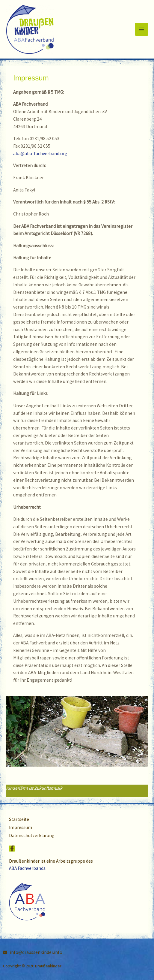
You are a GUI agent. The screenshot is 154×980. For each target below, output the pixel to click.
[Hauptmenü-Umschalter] (142, 29)
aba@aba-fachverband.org (40, 154)
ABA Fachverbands (27, 868)
